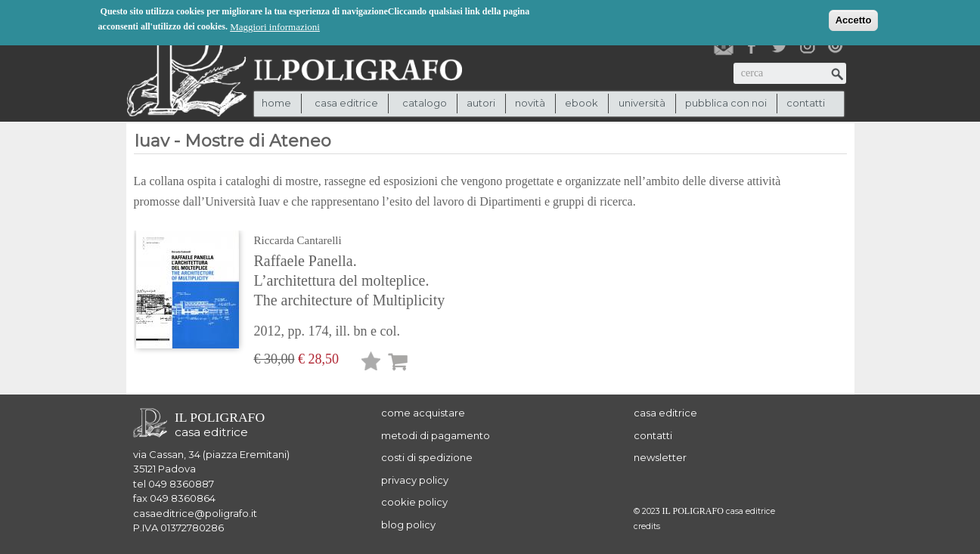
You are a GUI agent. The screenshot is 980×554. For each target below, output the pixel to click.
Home (276, 103)
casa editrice (665, 413)
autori (481, 103)
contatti (806, 103)
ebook (581, 103)
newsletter (660, 457)
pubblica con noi (726, 103)
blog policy (408, 525)
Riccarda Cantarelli (298, 240)
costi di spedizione (427, 457)
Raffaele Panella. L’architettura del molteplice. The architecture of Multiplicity (350, 280)
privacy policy (415, 480)
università (642, 103)
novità (530, 103)
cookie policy (414, 502)
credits (647, 526)
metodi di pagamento (436, 435)
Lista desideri (371, 364)
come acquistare (423, 413)
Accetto (854, 20)
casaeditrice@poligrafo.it (195, 513)
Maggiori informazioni (275, 27)
